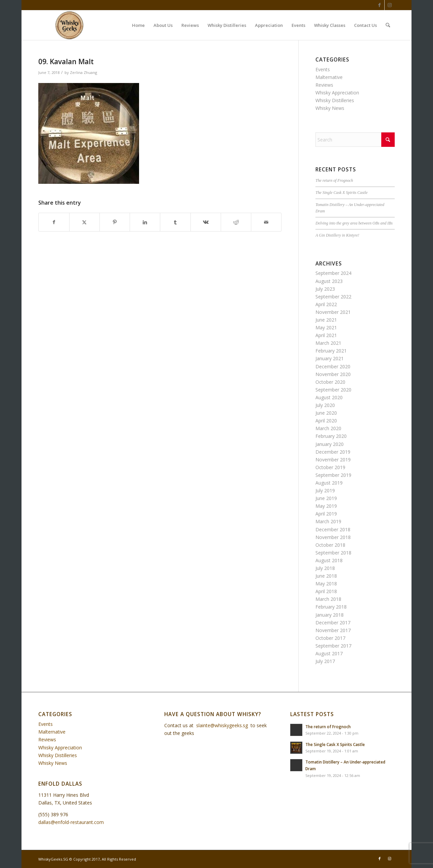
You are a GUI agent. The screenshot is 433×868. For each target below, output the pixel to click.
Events (323, 69)
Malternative (329, 77)
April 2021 (326, 335)
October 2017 (330, 638)
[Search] (388, 25)
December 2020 (333, 366)
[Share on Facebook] (54, 222)
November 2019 (333, 460)
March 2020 (328, 428)
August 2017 (329, 653)
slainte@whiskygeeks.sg (222, 725)
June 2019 (326, 498)
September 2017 (333, 646)
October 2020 (330, 382)
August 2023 (329, 281)
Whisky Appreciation (337, 93)
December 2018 (333, 529)
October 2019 (330, 467)
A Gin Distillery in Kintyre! (337, 235)
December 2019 (333, 452)
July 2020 (325, 405)
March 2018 (328, 599)
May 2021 (326, 327)
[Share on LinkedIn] (145, 222)
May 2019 (326, 506)
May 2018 (326, 584)
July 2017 (325, 661)
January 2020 (330, 444)
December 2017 (333, 623)
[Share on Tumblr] (175, 222)
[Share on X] (84, 222)
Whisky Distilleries (335, 100)
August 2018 (329, 560)
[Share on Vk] (206, 222)
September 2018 (333, 553)
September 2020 (333, 390)
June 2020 (326, 413)
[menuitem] (138, 25)
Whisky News (330, 108)
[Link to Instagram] (390, 5)
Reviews (324, 85)
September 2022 (333, 297)
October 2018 (330, 545)
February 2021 (331, 351)
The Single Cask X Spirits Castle (341, 193)
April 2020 (326, 421)
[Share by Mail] (266, 222)
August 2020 (329, 397)
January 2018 (330, 615)
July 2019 (325, 490)
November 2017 (333, 630)
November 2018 (333, 537)
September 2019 (333, 475)
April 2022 (326, 304)
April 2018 (326, 591)
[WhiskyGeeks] (70, 25)
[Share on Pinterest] (115, 222)
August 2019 (329, 483)
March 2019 (328, 521)
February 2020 (331, 436)
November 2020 (333, 374)
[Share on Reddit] (236, 222)
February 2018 (331, 607)
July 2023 (325, 289)
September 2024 (333, 273)
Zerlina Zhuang (83, 72)
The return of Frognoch (334, 180)
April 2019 (326, 514)
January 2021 (330, 358)
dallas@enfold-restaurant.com (71, 822)
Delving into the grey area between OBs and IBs (354, 223)
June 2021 (326, 320)
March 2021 (328, 343)
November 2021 (333, 312)
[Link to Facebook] (379, 5)
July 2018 (325, 568)
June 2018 (326, 576)
